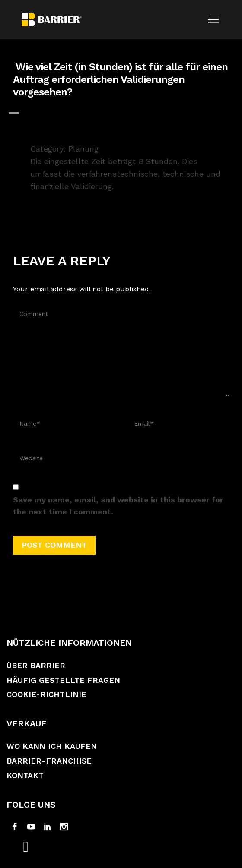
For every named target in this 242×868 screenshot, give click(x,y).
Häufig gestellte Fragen (63, 680)
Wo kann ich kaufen (52, 746)
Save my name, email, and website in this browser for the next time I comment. (118, 506)
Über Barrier (36, 665)
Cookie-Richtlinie (46, 694)
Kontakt (25, 775)
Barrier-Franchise (49, 761)
